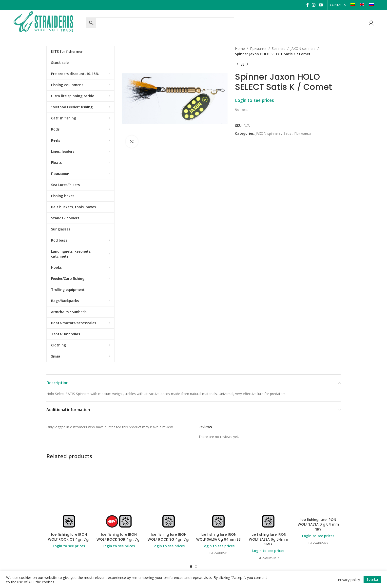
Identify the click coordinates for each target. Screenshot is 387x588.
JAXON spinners (303, 48)
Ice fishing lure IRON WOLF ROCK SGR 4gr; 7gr (119, 537)
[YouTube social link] (321, 5)
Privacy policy (349, 580)
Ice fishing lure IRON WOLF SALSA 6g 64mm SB (218, 537)
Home (240, 48)
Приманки (258, 48)
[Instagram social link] (314, 5)
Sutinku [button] (372, 579)
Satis (287, 133)
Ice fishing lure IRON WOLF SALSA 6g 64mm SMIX (268, 539)
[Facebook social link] (307, 5)
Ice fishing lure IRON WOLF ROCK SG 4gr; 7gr (169, 537)
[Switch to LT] (353, 5)
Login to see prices (254, 100)
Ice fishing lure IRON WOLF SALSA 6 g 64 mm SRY (318, 524)
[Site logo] (48, 22)
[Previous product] (237, 64)
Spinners (279, 48)
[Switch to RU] (371, 5)
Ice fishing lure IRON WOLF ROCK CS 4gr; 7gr (69, 537)
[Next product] (247, 64)
